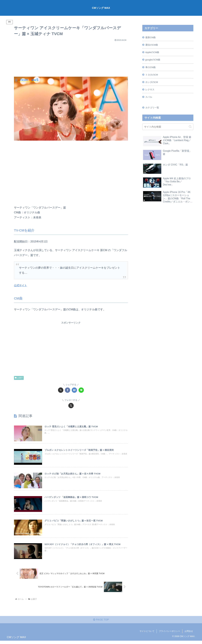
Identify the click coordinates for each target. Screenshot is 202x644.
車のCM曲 (151, 68)
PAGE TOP (101, 623)
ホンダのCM (152, 84)
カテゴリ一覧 (153, 110)
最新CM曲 (151, 37)
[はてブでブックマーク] (74, 390)
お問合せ (189, 635)
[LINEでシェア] (81, 390)
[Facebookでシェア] (68, 390)
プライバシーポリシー (169, 635)
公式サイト (21, 285)
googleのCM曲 (154, 61)
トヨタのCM (152, 76)
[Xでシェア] (61, 390)
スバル (149, 99)
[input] (168, 130)
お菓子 (19, 378)
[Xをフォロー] (71, 406)
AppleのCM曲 (153, 53)
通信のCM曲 (152, 45)
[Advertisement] (71, 58)
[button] (190, 130)
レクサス (150, 92)
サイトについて (147, 635)
